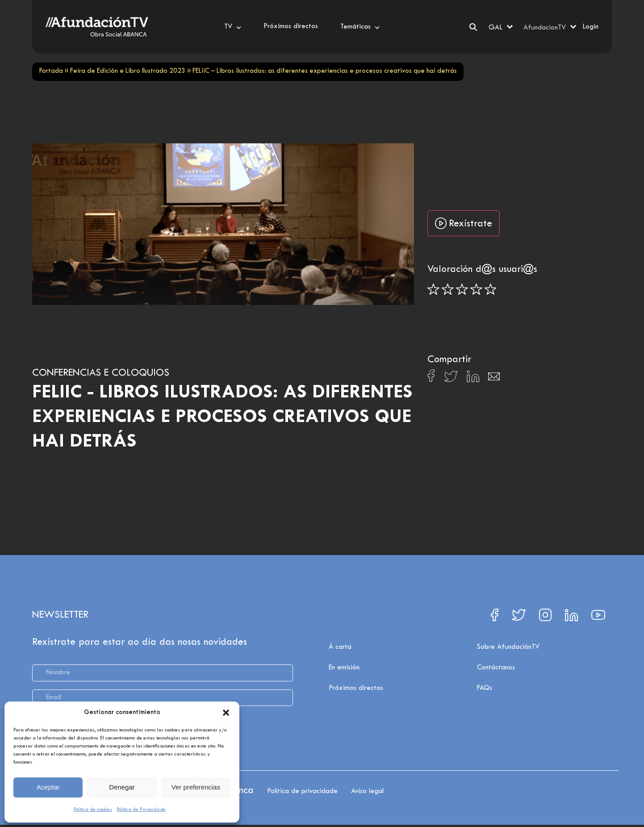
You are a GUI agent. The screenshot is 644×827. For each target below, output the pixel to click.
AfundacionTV (545, 28)
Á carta (340, 647)
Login (590, 27)
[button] (226, 713)
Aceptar (48, 787)
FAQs (485, 688)
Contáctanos (496, 668)
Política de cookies (93, 810)
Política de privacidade (302, 791)
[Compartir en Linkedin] (473, 379)
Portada (51, 71)
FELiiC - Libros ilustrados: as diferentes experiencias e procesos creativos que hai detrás (222, 417)
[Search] (473, 27)
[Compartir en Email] (494, 379)
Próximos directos (356, 688)
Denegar (122, 787)
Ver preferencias (196, 787)
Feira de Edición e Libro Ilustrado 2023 (128, 71)
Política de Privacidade (141, 810)
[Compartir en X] (451, 379)
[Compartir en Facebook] (431, 378)
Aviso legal (367, 791)
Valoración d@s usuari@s (482, 270)
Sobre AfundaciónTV (508, 647)
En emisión (344, 668)
